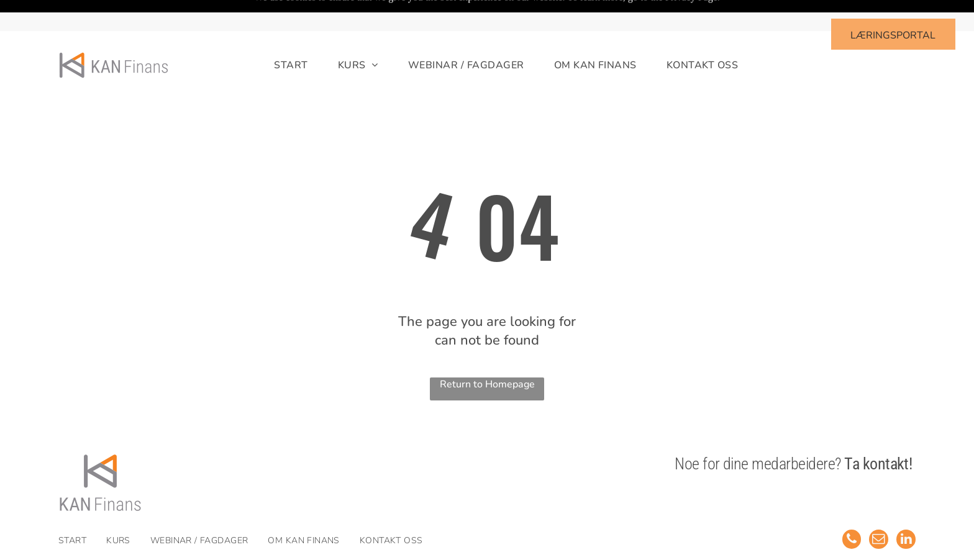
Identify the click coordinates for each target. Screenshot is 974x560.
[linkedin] (906, 509)
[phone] (850, 509)
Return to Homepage (487, 353)
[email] (878, 509)
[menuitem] (276, 34)
